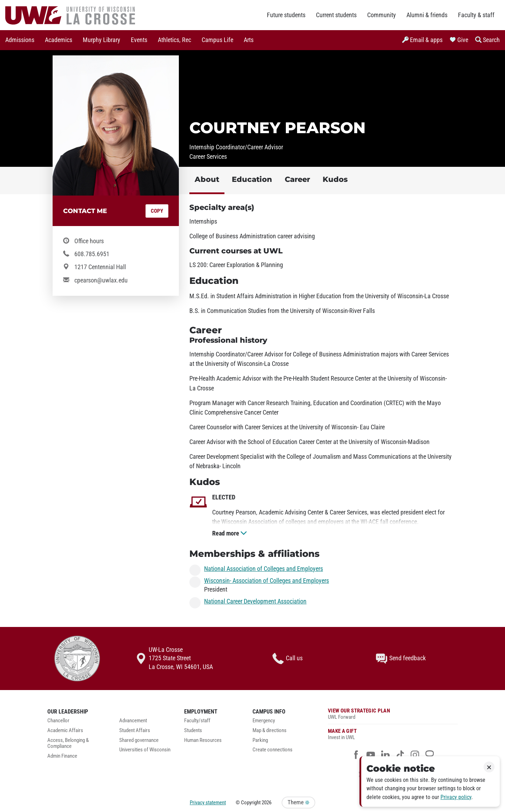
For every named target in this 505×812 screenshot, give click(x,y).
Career (297, 179)
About (207, 179)
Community (382, 15)
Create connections (272, 750)
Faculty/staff (197, 721)
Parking (260, 740)
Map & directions (270, 731)
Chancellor (58, 721)
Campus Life (217, 40)
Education (252, 179)
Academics (59, 40)
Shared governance (139, 740)
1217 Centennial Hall (100, 267)
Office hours (89, 241)
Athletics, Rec (174, 40)
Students (193, 731)
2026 (267, 803)
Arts (249, 40)
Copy (157, 211)
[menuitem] (20, 40)
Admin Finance (62, 756)
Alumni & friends (427, 15)
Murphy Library (102, 40)
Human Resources (203, 740)
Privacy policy (456, 797)
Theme (298, 802)
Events (139, 40)
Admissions (20, 40)
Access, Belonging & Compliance (68, 743)
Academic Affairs (65, 731)
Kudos (335, 179)
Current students (336, 15)
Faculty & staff (476, 15)
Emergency (264, 721)
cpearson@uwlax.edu (101, 280)
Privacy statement (208, 803)
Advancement (133, 721)
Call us (288, 659)
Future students (286, 15)
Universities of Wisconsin (145, 750)
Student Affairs (135, 731)
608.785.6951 (92, 254)
